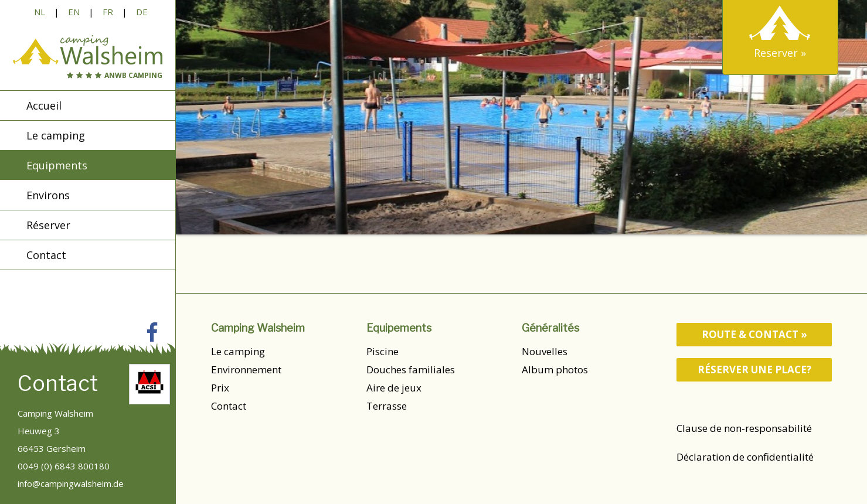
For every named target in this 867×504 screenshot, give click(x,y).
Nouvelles (545, 351)
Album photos (555, 370)
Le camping (238, 351)
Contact (229, 406)
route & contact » (754, 334)
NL (40, 12)
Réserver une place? (754, 370)
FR (108, 12)
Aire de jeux (394, 388)
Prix (220, 388)
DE (142, 12)
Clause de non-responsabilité (744, 428)
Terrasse (387, 406)
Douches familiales (411, 370)
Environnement (246, 370)
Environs (48, 196)
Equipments (57, 166)
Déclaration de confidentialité (745, 457)
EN (74, 12)
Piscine (382, 351)
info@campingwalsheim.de (71, 483)
